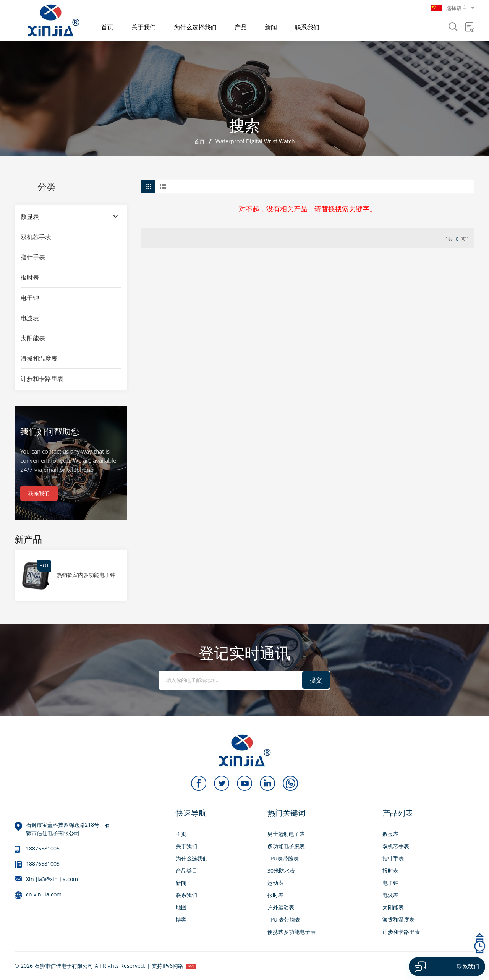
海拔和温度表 (39, 358)
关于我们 (144, 27)
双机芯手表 (36, 237)
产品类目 (186, 871)
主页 (181, 834)
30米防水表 (281, 871)
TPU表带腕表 (283, 858)
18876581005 (43, 848)
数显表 (30, 217)
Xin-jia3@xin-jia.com (52, 879)
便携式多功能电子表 (291, 932)
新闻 (271, 27)
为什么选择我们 (195, 27)
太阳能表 (33, 338)
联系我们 (307, 27)
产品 (241, 27)
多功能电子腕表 (286, 846)
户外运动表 (281, 907)
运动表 (275, 883)
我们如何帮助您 (50, 431)
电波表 (30, 318)
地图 (181, 907)
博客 (181, 919)
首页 (107, 27)
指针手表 (33, 257)
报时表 (30, 277)
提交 (316, 680)
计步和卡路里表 (42, 379)
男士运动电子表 (286, 834)
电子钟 (30, 298)
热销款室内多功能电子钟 (86, 575)
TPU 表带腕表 (284, 919)
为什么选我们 (192, 858)
